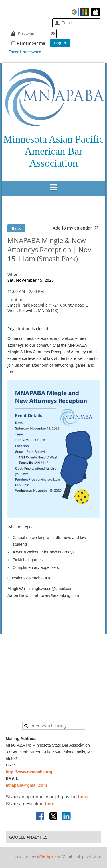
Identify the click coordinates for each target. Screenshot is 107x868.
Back (16, 228)
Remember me (31, 43)
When (13, 274)
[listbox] (76, 228)
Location (15, 300)
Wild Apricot (49, 857)
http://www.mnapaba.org (29, 772)
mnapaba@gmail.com (26, 785)
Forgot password (25, 52)
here (83, 797)
